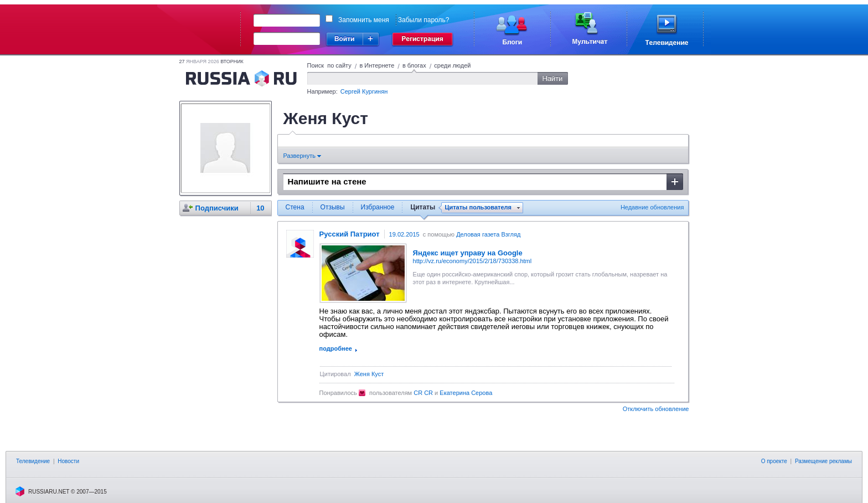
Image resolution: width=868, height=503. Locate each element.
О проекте (774, 461)
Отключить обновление (656, 409)
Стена (295, 207)
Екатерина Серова (466, 393)
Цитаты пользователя (478, 207)
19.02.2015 (404, 234)
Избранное (378, 207)
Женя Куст (369, 374)
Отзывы (333, 207)
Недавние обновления (652, 207)
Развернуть (302, 156)
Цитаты (423, 207)
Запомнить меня (364, 20)
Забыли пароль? (424, 20)
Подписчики (217, 208)
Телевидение (33, 461)
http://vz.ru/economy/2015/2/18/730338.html (472, 261)
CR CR (423, 393)
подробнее (336, 348)
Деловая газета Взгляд (488, 234)
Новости (68, 461)
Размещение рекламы (823, 461)
